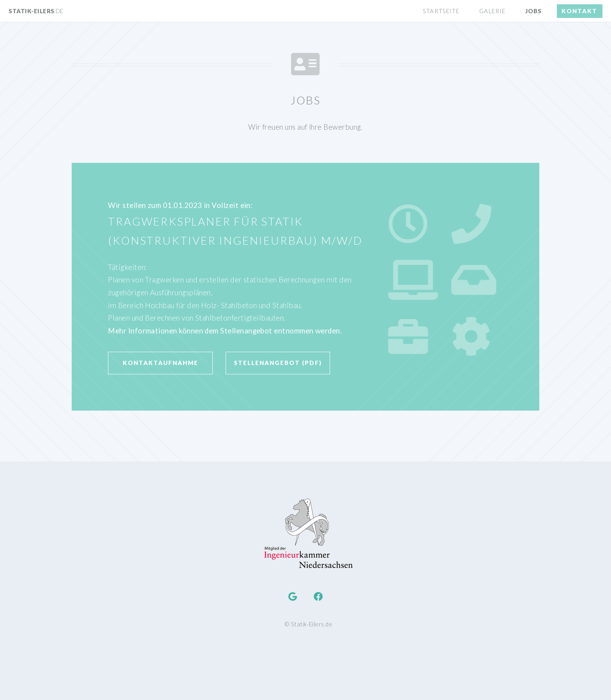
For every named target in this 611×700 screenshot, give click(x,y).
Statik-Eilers (36, 11)
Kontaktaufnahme (161, 363)
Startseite (441, 11)
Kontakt (579, 11)
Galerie (492, 11)
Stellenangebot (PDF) (278, 363)
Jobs (533, 11)
